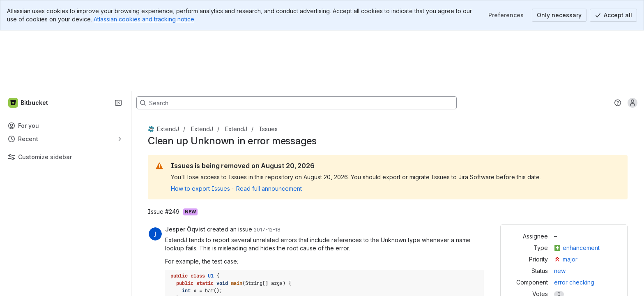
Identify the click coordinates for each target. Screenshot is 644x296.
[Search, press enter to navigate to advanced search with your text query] (297, 42)
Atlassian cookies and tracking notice (144, 19)
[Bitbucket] (29, 42)
